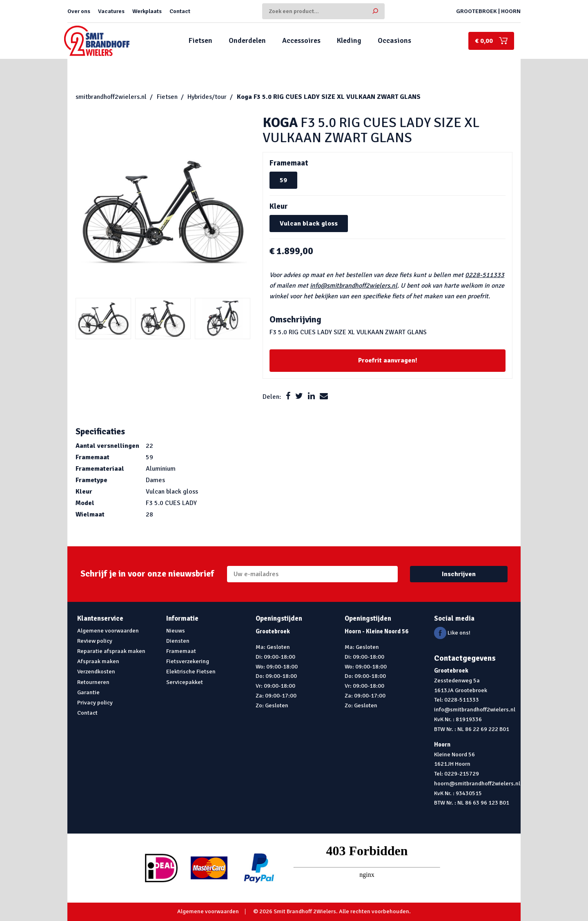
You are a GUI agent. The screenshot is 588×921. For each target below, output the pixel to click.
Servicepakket (185, 682)
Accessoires (301, 40)
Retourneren (93, 682)
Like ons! (452, 633)
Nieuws (176, 630)
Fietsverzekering (188, 661)
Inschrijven (459, 574)
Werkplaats (147, 11)
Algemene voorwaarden (108, 630)
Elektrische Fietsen (191, 671)
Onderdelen (247, 40)
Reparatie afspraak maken (111, 651)
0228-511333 (485, 275)
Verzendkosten (96, 671)
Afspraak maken (98, 661)
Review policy (95, 641)
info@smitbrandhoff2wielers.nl (354, 286)
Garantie (88, 692)
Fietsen (200, 40)
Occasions (394, 40)
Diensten (178, 641)
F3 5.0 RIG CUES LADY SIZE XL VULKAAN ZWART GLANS (329, 97)
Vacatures (111, 11)
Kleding (349, 40)
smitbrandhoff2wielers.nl (111, 97)
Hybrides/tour (207, 97)
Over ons (79, 11)
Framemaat (181, 651)
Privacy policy (95, 702)
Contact (180, 11)
